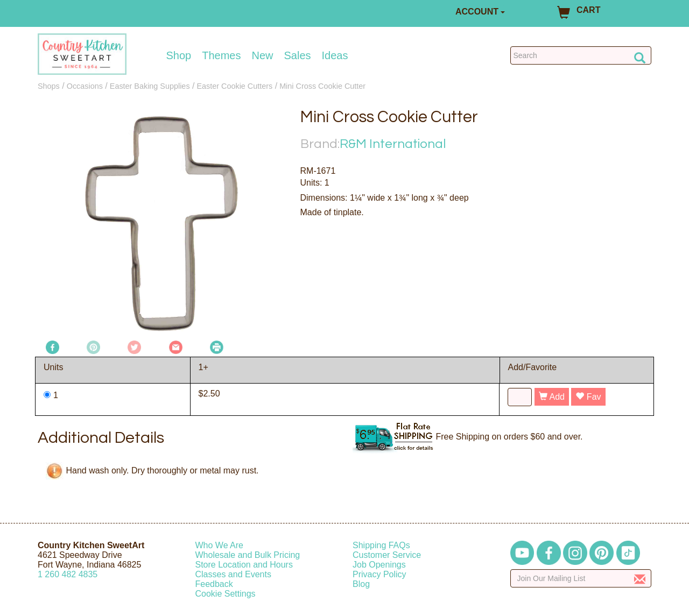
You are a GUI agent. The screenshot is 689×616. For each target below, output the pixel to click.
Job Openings (379, 565)
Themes (221, 55)
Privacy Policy (379, 574)
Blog (361, 584)
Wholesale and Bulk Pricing (248, 555)
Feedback (214, 584)
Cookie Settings (226, 594)
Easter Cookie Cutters (234, 86)
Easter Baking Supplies (150, 86)
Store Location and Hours (244, 565)
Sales (298, 55)
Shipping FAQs (381, 545)
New (262, 55)
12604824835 (68, 574)
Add (552, 397)
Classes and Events (233, 574)
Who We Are (220, 545)
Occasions (85, 86)
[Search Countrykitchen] (581, 55)
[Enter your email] (581, 578)
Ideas (335, 55)
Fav (588, 397)
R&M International (393, 144)
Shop (179, 55)
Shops (49, 86)
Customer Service (387, 555)
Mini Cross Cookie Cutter (322, 86)
